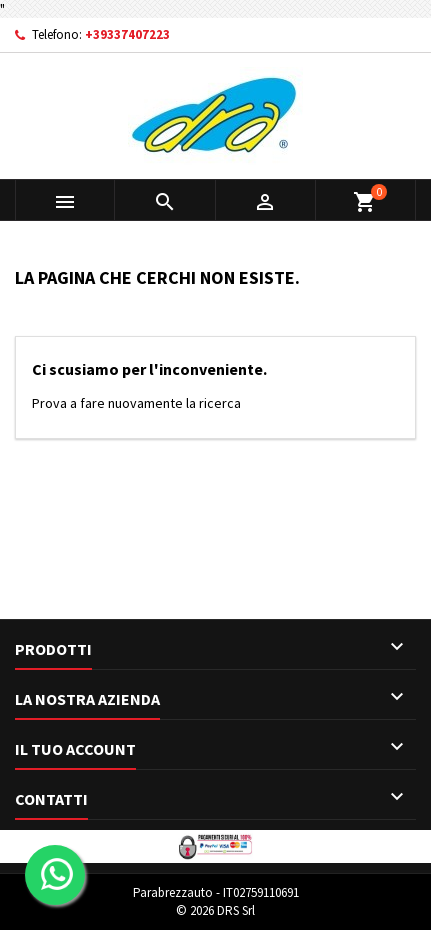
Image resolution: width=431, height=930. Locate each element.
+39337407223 (127, 34)
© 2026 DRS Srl (215, 910)
